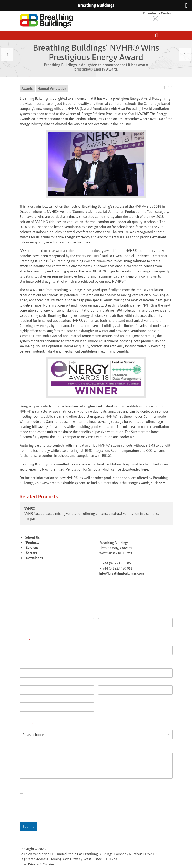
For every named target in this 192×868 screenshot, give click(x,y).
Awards (27, 89)
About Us (33, 537)
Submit (28, 826)
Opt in (31, 795)
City (22, 697)
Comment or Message (36, 747)
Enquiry (26, 725)
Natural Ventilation (52, 89)
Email (25, 640)
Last (101, 630)
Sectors (31, 553)
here (145, 469)
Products (33, 543)
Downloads (151, 13)
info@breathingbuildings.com (122, 573)
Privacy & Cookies (41, 864)
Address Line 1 (29, 680)
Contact (167, 13)
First (22, 630)
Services (32, 548)
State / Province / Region (114, 697)
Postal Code (27, 714)
